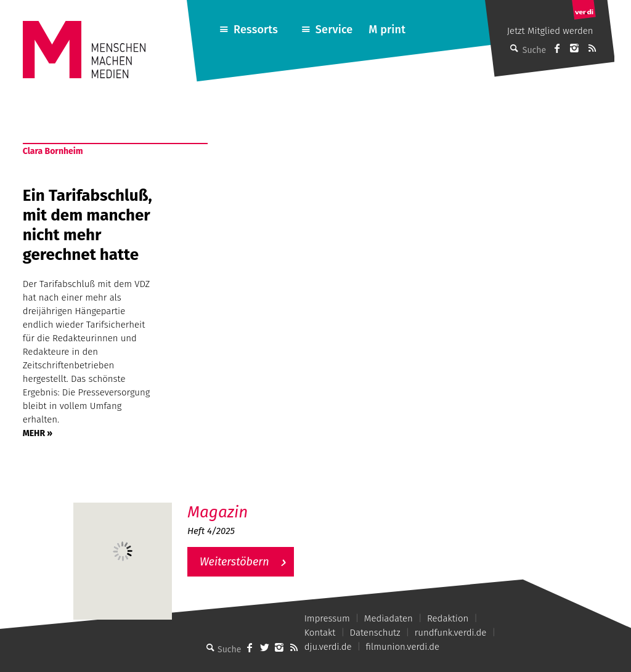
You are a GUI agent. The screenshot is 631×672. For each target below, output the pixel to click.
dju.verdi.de (328, 647)
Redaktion (448, 618)
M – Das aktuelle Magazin (246, 502)
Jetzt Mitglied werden (550, 31)
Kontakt (320, 633)
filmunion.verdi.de (403, 647)
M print (387, 30)
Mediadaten (389, 618)
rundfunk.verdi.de (451, 633)
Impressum (327, 618)
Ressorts (256, 30)
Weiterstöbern (234, 562)
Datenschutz (375, 633)
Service (334, 30)
